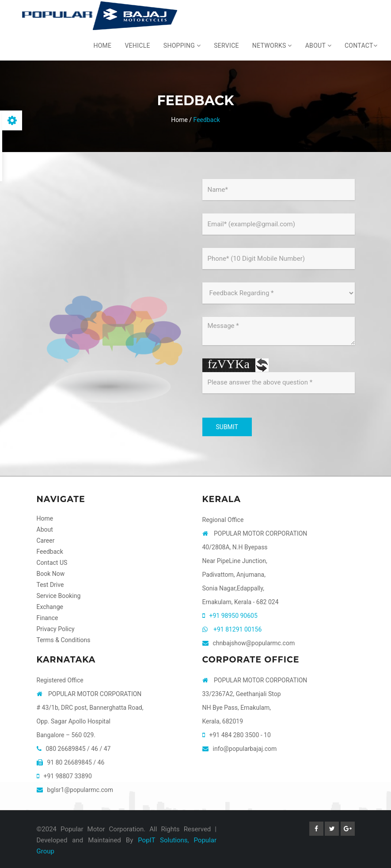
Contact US (52, 563)
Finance (47, 618)
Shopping (182, 46)
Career (46, 541)
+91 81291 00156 (237, 629)
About (318, 46)
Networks (272, 46)
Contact (361, 46)
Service (226, 46)
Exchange (50, 607)
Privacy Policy (56, 629)
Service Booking (59, 596)
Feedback (50, 552)
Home (102, 46)
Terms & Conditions (64, 640)
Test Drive (50, 585)
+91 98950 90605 (233, 616)
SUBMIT (227, 427)
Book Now (51, 574)
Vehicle (137, 46)
